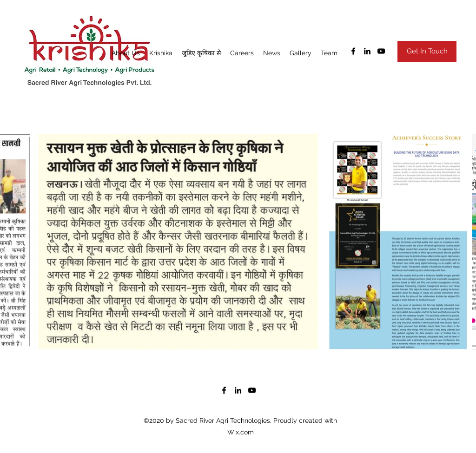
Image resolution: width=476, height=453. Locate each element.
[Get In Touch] (427, 51)
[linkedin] (367, 51)
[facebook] (353, 51)
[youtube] (381, 51)
